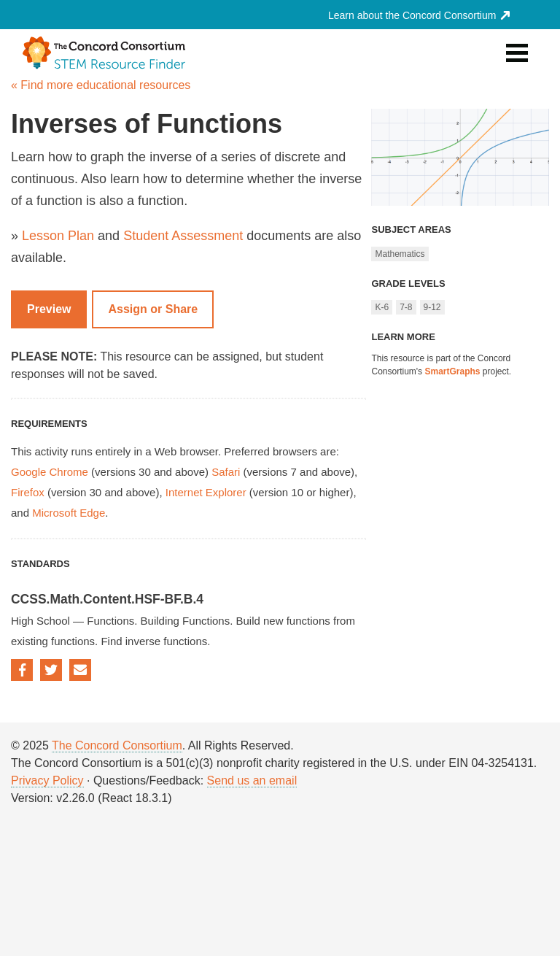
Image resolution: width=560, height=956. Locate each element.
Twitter (51, 670)
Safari (226, 472)
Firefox (28, 492)
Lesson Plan (58, 236)
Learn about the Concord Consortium (419, 15)
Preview (49, 309)
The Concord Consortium (117, 745)
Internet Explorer (206, 492)
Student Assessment (183, 236)
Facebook (22, 670)
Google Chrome (50, 472)
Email (80, 670)
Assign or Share (153, 309)
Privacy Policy (47, 780)
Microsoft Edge (69, 513)
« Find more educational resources (101, 85)
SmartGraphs (452, 371)
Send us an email (252, 780)
